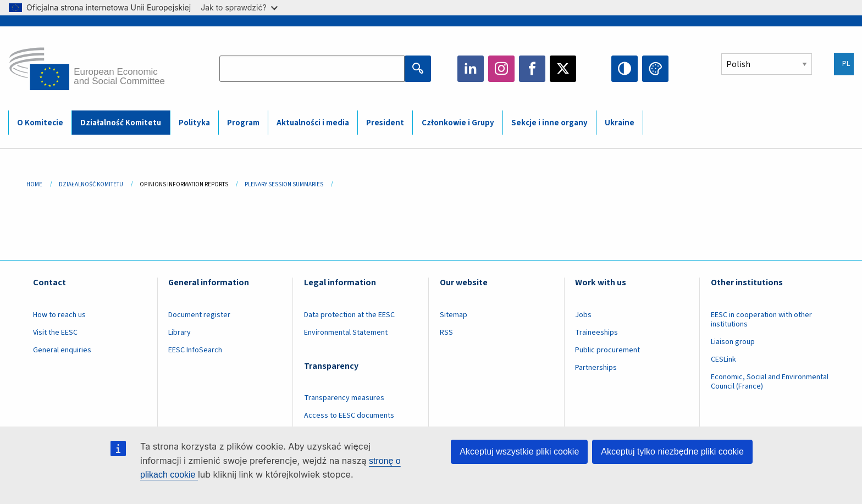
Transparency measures (344, 398)
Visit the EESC (55, 333)
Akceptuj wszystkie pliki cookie (519, 452)
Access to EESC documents (349, 416)
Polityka (194, 123)
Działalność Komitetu (121, 123)
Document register (199, 315)
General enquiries (62, 350)
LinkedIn (471, 69)
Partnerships (596, 368)
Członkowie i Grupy (458, 123)
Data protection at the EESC (349, 315)
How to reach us (59, 315)
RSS (446, 333)
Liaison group (733, 342)
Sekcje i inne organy (549, 123)
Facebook (532, 69)
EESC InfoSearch (195, 350)
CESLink (723, 359)
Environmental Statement (346, 333)
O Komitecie (40, 123)
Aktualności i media (313, 123)
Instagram (501, 69)
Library (179, 333)
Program (243, 123)
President (385, 123)
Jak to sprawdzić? (239, 7)
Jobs (583, 315)
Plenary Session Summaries (284, 184)
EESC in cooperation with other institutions (761, 320)
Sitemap (454, 315)
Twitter (563, 69)
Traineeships (596, 333)
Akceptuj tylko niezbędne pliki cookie (672, 452)
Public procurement (607, 350)
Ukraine (620, 123)
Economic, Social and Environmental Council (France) (770, 382)
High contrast (625, 69)
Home (34, 184)
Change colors (655, 69)
